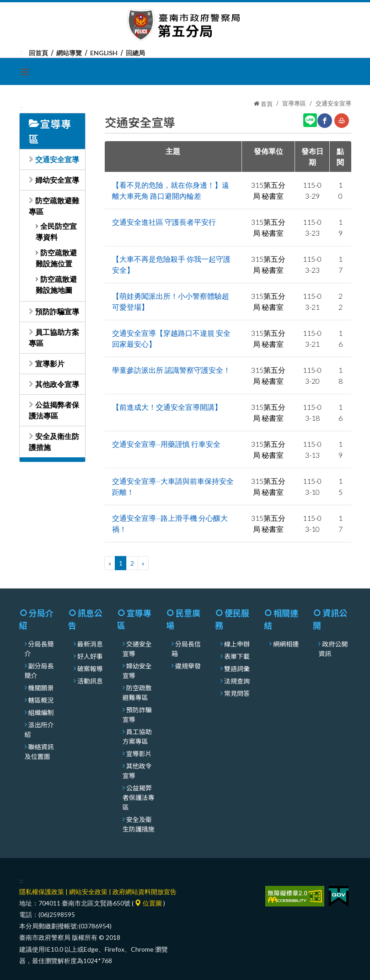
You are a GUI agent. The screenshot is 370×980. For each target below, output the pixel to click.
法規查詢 (237, 681)
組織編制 (41, 712)
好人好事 (90, 656)
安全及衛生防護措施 (139, 824)
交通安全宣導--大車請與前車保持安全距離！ (173, 486)
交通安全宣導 (57, 159)
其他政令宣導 (57, 384)
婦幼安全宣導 (57, 180)
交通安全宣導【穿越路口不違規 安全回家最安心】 (171, 338)
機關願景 (41, 688)
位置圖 (148, 903)
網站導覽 (69, 53)
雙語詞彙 (237, 668)
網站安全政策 (88, 892)
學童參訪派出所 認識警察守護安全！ (171, 370)
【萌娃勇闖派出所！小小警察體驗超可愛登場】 (171, 301)
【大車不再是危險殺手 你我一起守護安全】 (171, 264)
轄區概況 (41, 700)
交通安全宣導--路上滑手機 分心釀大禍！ (170, 523)
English (104, 53)
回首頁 (38, 53)
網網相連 (286, 644)
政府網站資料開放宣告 (145, 892)
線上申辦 (237, 644)
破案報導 (90, 668)
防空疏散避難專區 (137, 692)
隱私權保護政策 (42, 892)
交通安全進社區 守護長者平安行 (164, 222)
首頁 (263, 104)
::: (21, 52)
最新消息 (90, 644)
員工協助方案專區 (137, 736)
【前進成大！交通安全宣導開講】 (167, 407)
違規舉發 (188, 666)
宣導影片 (50, 363)
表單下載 (237, 656)
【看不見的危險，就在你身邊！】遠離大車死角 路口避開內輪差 (171, 190)
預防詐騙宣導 (57, 311)
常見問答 (237, 693)
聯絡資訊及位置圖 (39, 751)
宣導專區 (294, 103)
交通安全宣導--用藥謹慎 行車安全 (166, 444)
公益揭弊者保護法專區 (139, 797)
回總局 (135, 53)
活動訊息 (90, 681)
